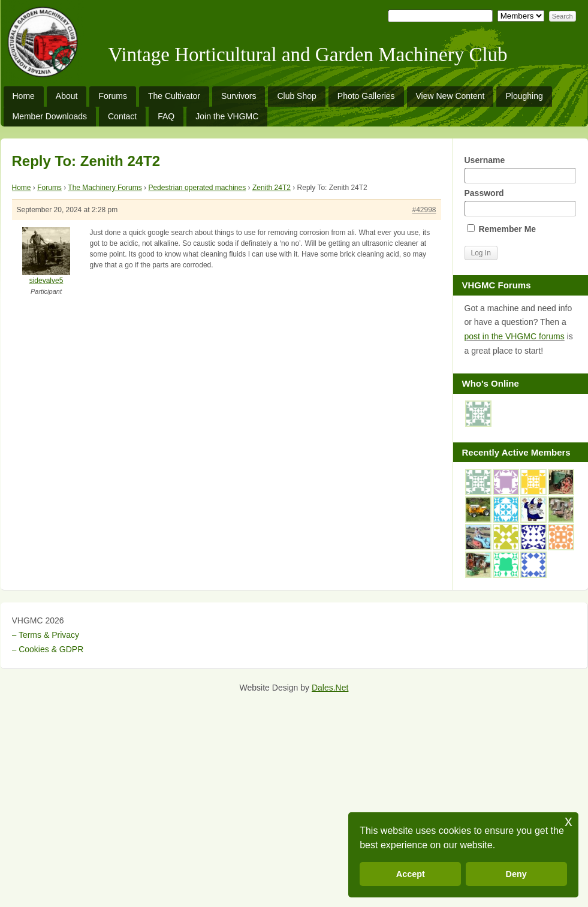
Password (520, 202)
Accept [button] (411, 874)
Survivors (239, 96)
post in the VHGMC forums (515, 336)
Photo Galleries (366, 96)
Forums (112, 96)
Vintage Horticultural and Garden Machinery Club (308, 55)
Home (24, 96)
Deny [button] (516, 874)
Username (520, 169)
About (67, 96)
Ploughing (524, 96)
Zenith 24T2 (272, 188)
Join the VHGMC (227, 116)
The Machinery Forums (105, 188)
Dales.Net (330, 688)
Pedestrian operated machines (197, 188)
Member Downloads (50, 116)
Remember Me (502, 229)
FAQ (166, 116)
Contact (122, 116)
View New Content (450, 96)
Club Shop (296, 96)
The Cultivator (174, 96)
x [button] (569, 821)
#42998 (424, 210)
